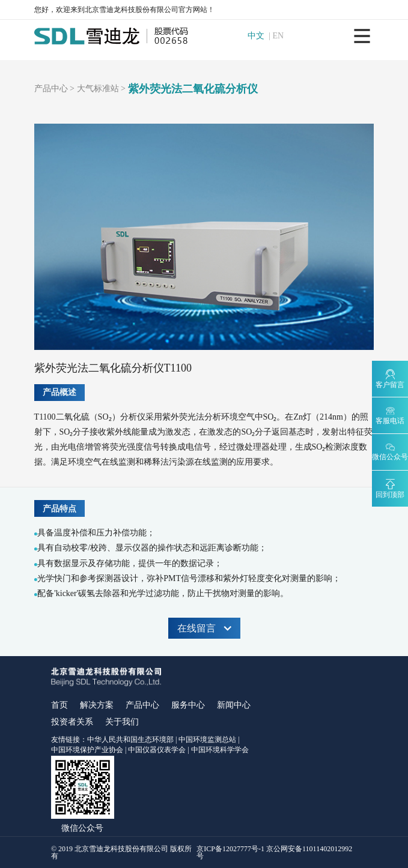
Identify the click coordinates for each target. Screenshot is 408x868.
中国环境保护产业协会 (87, 750)
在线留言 (204, 628)
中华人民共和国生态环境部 (130, 740)
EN (279, 36)
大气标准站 (98, 89)
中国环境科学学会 (220, 750)
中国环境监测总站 (207, 740)
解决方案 (97, 705)
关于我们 (122, 722)
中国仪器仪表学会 (157, 750)
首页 (59, 705)
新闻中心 (234, 705)
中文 (257, 36)
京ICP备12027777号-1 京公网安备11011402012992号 (274, 852)
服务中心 (188, 705)
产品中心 (51, 89)
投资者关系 (72, 722)
